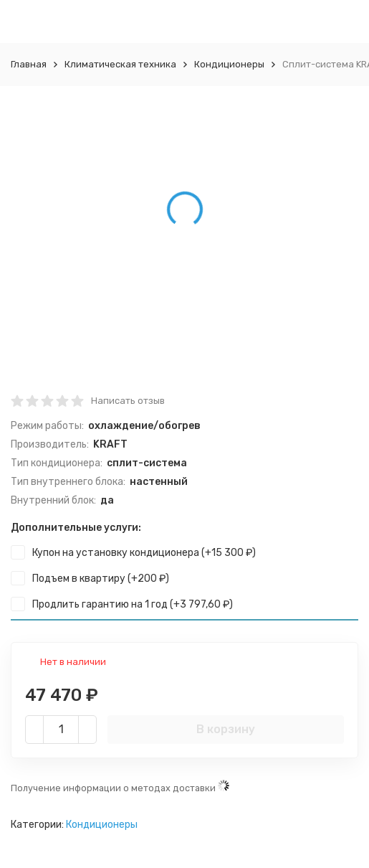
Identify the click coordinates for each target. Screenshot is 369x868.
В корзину (226, 729)
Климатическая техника (120, 64)
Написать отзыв (128, 401)
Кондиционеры (229, 64)
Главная (29, 64)
